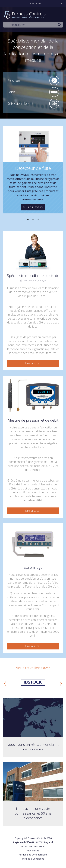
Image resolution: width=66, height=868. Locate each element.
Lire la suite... (33, 363)
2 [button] (33, 220)
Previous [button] (5, 683)
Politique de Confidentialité (33, 855)
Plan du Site (33, 851)
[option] (33, 170)
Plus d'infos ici (33, 207)
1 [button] (28, 220)
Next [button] (61, 683)
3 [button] (38, 220)
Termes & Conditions (33, 859)
